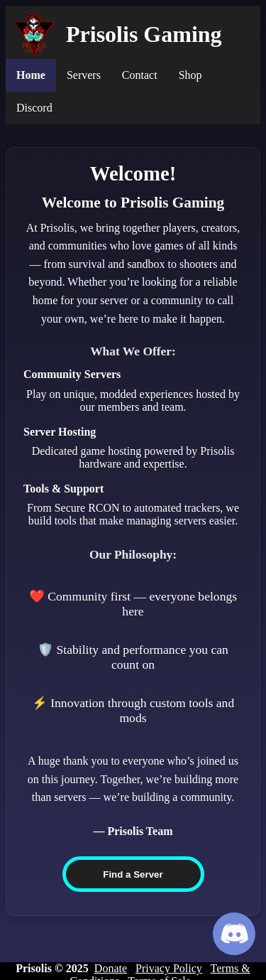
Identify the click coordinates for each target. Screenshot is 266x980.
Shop (190, 75)
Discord (34, 108)
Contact (140, 75)
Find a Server (133, 874)
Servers (84, 75)
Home (31, 75)
